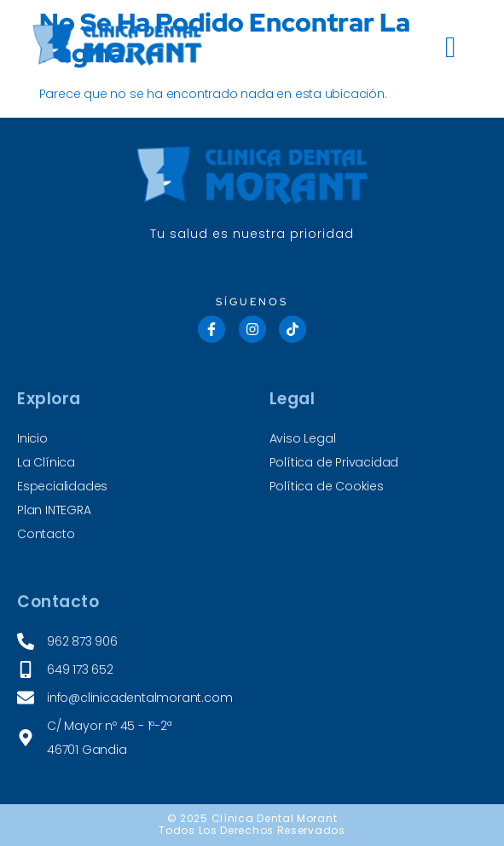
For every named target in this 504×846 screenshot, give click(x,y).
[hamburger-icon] (452, 47)
